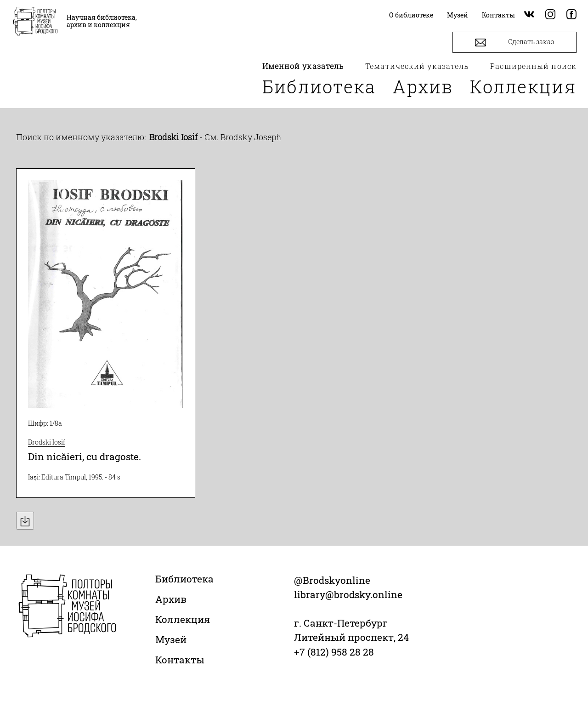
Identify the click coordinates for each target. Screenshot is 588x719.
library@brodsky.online (348, 594)
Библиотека (319, 86)
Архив (423, 86)
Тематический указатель (417, 66)
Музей (171, 639)
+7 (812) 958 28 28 (334, 652)
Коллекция (523, 86)
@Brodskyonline (332, 580)
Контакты (180, 660)
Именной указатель (303, 66)
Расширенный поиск (533, 66)
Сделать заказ (514, 43)
